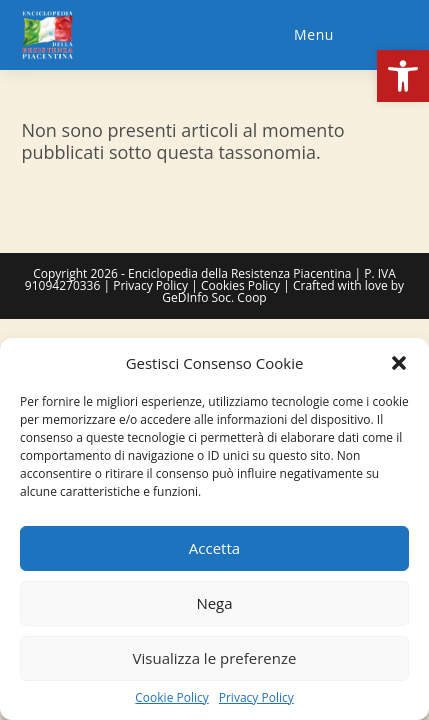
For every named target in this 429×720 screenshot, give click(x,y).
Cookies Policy (240, 285)
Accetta (214, 548)
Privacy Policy (256, 698)
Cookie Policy (171, 698)
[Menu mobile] (311, 35)
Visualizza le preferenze (215, 658)
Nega (214, 603)
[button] (403, 76)
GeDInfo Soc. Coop (214, 297)
